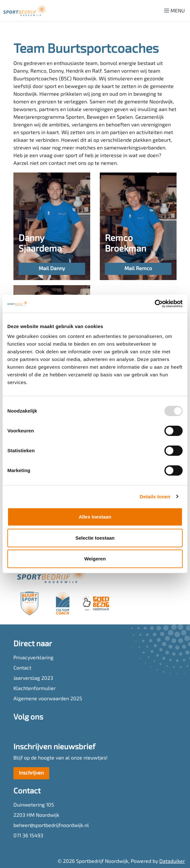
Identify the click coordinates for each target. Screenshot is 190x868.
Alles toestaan (95, 517)
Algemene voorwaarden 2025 (48, 699)
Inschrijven (31, 773)
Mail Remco (138, 269)
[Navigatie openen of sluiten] (176, 11)
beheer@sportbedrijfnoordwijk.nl (51, 826)
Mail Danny (52, 269)
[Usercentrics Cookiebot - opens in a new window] (155, 304)
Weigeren (95, 559)
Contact (22, 668)
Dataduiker (172, 862)
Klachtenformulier (35, 689)
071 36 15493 (28, 836)
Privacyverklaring (33, 658)
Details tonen (155, 497)
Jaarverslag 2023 (33, 679)
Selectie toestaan (95, 538)
